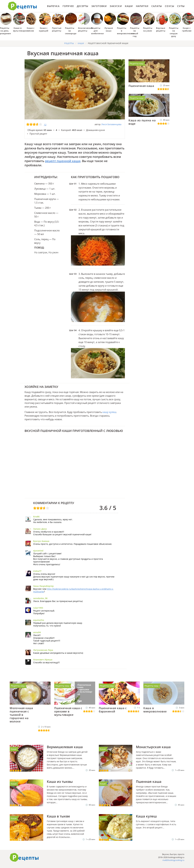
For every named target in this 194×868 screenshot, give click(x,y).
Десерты (83, 6)
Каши (129, 6)
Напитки (142, 6)
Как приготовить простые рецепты (22, 6)
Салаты (157, 6)
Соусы (170, 6)
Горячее (68, 6)
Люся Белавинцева (111, 124)
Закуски (116, 6)
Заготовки (99, 6)
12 (45, 125)
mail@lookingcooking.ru (173, 860)
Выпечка (53, 6)
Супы (181, 6)
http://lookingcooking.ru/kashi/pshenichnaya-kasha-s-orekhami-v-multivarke (73, 590)
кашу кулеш (109, 412)
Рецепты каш (136, 63)
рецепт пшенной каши (63, 161)
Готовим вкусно (24, 857)
